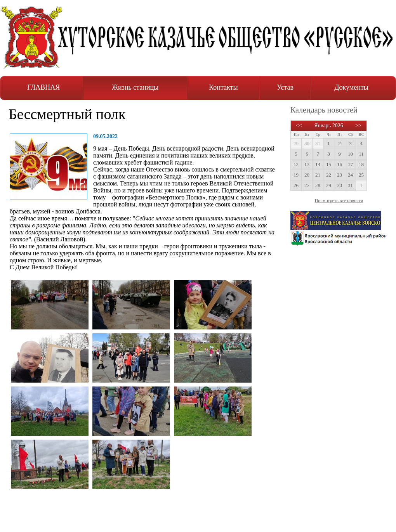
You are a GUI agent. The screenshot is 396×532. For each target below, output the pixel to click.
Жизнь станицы (135, 87)
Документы (351, 87)
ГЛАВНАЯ (43, 87)
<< (299, 126)
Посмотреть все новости (339, 201)
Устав (285, 87)
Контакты (223, 87)
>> (358, 126)
